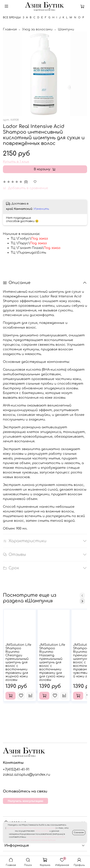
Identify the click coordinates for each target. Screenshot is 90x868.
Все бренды (12, 18)
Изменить (41, 209)
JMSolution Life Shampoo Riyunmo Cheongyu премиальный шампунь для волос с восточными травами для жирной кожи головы (18, 662)
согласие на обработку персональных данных (31, 828)
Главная (10, 29)
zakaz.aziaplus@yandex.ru (27, 775)
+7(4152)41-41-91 (16, 769)
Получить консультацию (25, 801)
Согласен (79, 832)
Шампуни (66, 29)
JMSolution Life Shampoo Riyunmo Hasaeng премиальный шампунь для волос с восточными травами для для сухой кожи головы (52, 662)
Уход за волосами (37, 29)
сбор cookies (42, 831)
